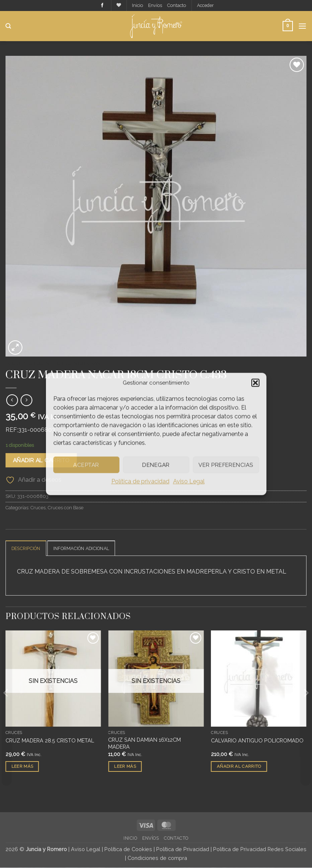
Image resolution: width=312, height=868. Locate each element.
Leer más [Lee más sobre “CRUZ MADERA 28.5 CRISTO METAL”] (22, 767)
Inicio (137, 5)
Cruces (38, 363)
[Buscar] (8, 26)
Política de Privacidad (183, 850)
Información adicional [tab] (86, 549)
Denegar (156, 465)
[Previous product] (26, 400)
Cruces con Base (80, 363)
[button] (255, 383)
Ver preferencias (226, 465)
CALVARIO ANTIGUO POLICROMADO (257, 741)
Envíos (155, 5)
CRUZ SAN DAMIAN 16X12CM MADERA (144, 744)
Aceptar (86, 465)
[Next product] (12, 400)
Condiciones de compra (157, 858)
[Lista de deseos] (117, 5)
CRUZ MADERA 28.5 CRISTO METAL (50, 741)
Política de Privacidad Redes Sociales (260, 850)
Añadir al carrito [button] (239, 767)
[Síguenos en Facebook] (100, 6)
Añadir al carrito (41, 461)
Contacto (176, 5)
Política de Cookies (128, 850)
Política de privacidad (140, 481)
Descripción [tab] (27, 549)
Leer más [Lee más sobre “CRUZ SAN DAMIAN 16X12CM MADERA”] (125, 767)
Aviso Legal (189, 481)
